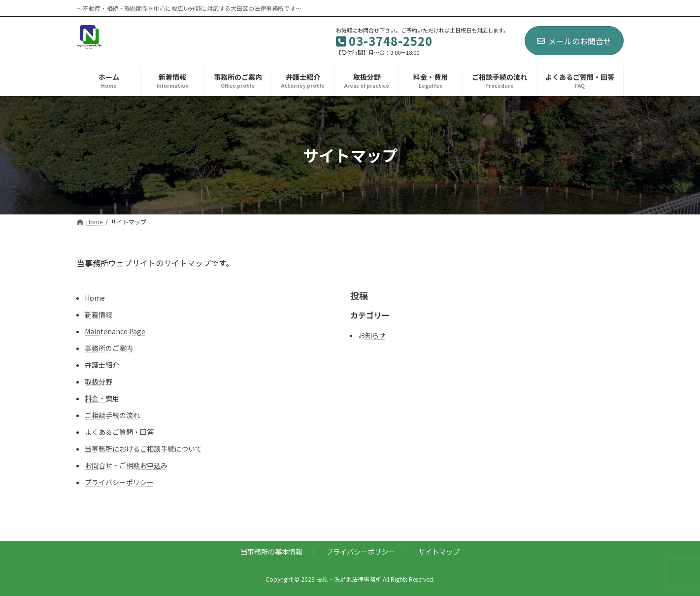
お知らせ (372, 335)
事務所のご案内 (109, 348)
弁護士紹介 (102, 365)
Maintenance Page (115, 331)
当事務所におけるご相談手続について (143, 449)
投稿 (359, 295)
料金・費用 (102, 398)
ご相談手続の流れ (112, 415)
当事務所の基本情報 (271, 551)
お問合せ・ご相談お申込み (126, 465)
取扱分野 (99, 382)
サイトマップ (439, 551)
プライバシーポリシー (119, 482)
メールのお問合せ (574, 41)
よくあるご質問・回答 (119, 432)
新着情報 (99, 315)
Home (95, 298)
